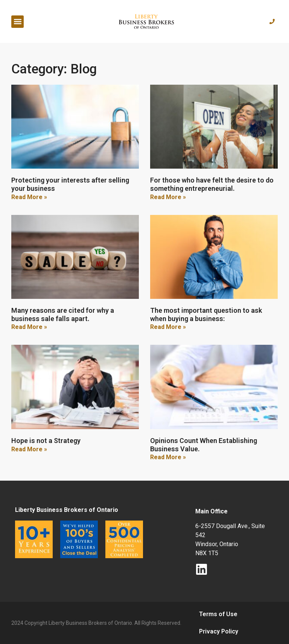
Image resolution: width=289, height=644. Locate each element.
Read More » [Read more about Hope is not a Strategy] (29, 449)
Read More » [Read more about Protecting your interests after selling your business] (29, 197)
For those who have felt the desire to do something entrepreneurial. (212, 184)
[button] (17, 22)
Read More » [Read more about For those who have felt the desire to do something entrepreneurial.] (168, 197)
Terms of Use (218, 614)
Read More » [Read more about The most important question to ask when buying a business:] (168, 327)
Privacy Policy (219, 631)
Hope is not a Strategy (46, 441)
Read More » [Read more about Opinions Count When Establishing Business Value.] (168, 457)
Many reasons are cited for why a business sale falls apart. (63, 314)
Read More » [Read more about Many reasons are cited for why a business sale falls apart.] (29, 327)
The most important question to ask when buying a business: (206, 314)
